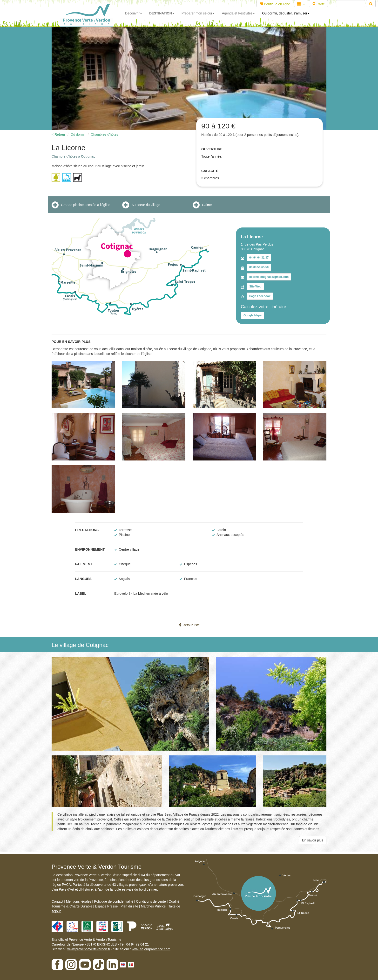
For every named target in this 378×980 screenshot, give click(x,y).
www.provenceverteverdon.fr (89, 949)
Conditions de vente (151, 901)
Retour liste (189, 625)
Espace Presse (106, 906)
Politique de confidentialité (114, 901)
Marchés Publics (153, 906)
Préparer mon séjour (198, 13)
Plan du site (129, 906)
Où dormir (78, 134)
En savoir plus (313, 840)
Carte (318, 4)
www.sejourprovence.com (151, 949)
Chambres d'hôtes (105, 134)
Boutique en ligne (275, 4)
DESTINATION (162, 13)
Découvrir (134, 13)
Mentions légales (79, 901)
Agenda (238, 13)
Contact (57, 901)
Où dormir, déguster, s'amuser (286, 13)
